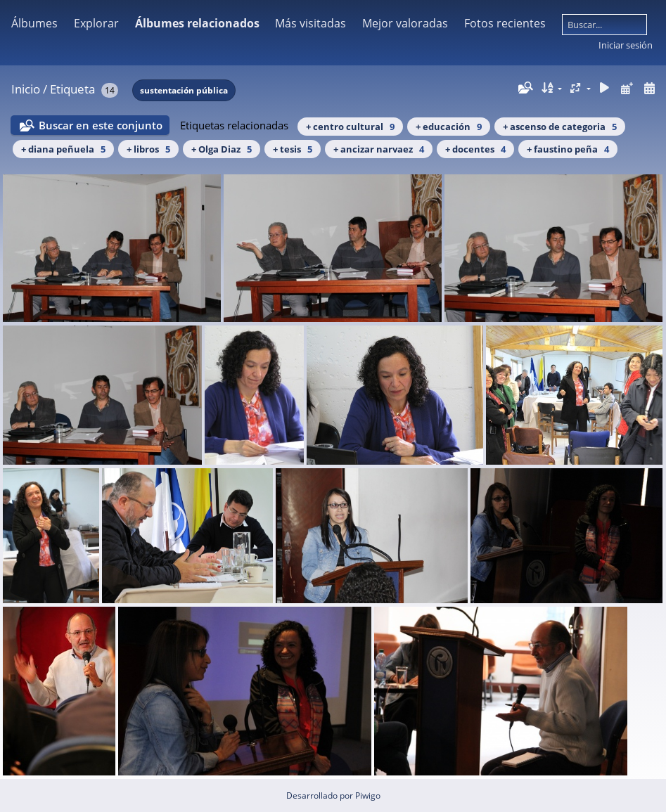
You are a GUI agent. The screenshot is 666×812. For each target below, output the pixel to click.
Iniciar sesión (626, 45)
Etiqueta (72, 89)
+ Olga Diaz (222, 149)
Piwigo (368, 795)
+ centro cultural (350, 127)
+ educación (449, 127)
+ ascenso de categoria (560, 127)
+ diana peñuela (63, 149)
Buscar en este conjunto (101, 125)
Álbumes (34, 23)
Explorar (96, 23)
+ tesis (293, 149)
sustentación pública (184, 90)
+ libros (148, 149)
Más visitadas (310, 23)
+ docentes (475, 149)
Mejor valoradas (405, 23)
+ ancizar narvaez (379, 149)
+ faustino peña (568, 149)
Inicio (26, 89)
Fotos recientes (505, 23)
